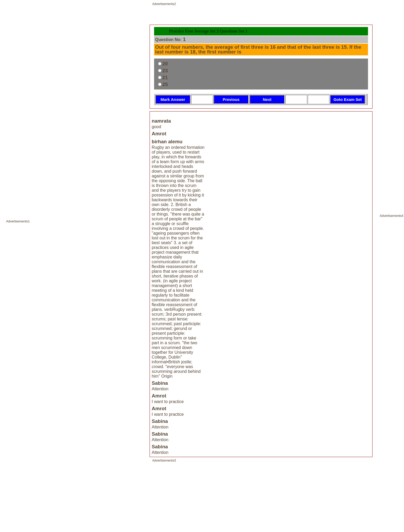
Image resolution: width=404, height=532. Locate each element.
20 (165, 64)
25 (165, 84)
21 (165, 77)
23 (165, 71)
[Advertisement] (74, 269)
